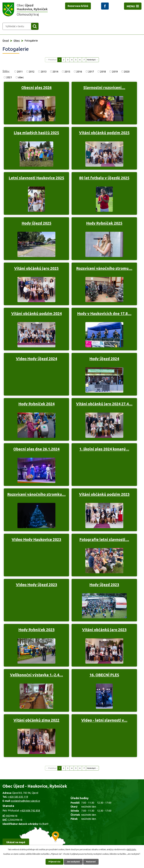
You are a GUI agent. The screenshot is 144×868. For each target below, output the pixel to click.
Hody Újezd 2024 (104, 359)
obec (21, 77)
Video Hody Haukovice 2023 (36, 539)
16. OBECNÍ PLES (104, 675)
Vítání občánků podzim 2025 (104, 133)
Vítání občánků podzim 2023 (104, 494)
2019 (115, 71)
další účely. (132, 849)
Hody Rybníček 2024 (36, 404)
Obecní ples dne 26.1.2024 (36, 449)
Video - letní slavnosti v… (104, 720)
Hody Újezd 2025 (36, 223)
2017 (91, 71)
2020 (127, 71)
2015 (67, 71)
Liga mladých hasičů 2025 (36, 133)
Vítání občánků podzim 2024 (36, 314)
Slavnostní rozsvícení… (104, 88)
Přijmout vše (54, 862)
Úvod (6, 41)
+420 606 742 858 (30, 810)
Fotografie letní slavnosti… (104, 539)
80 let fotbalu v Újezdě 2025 (104, 178)
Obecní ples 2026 (36, 88)
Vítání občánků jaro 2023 (104, 630)
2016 (79, 71)
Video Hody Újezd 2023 (36, 585)
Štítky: (6, 71)
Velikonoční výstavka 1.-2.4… (36, 675)
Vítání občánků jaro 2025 (36, 268)
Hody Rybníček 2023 (36, 630)
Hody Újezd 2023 (104, 585)
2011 (20, 71)
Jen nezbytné (73, 862)
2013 (44, 71)
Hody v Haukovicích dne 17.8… (104, 314)
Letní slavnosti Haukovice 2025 (36, 178)
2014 (55, 71)
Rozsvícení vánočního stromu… (104, 268)
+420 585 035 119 (18, 797)
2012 (32, 71)
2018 (103, 71)
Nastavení (91, 862)
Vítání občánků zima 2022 (36, 720)
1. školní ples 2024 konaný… (104, 449)
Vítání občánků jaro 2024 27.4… (104, 404)
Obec (17, 41)
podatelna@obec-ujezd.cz (26, 801)
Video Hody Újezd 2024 (36, 359)
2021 (9, 77)
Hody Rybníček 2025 (104, 223)
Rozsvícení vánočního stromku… (36, 494)
